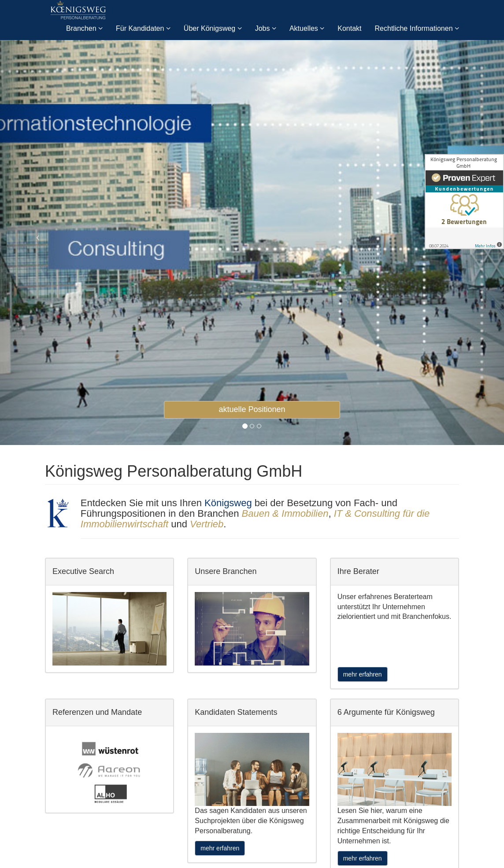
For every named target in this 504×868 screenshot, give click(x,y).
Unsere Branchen (226, 571)
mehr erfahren (363, 674)
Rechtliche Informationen (417, 28)
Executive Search (83, 571)
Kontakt (349, 28)
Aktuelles (307, 28)
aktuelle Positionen (252, 409)
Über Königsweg (213, 28)
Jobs (266, 28)
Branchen (84, 28)
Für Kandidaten (143, 28)
